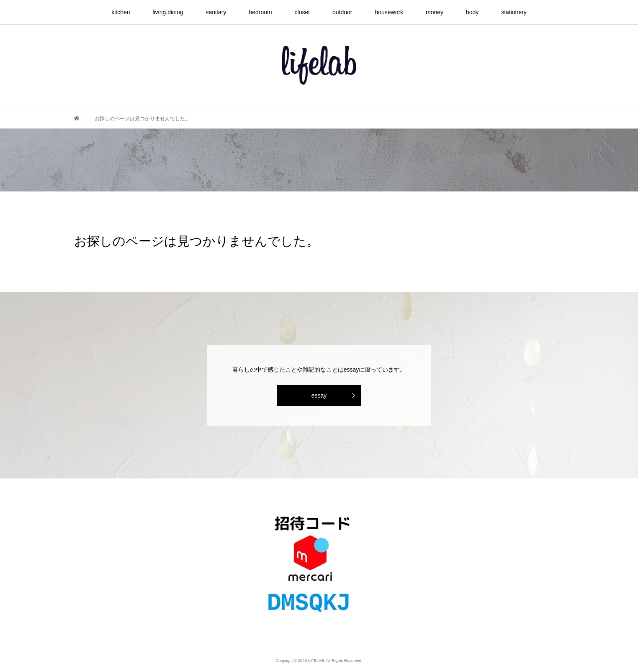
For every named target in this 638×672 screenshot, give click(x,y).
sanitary (216, 12)
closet (302, 12)
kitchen (121, 12)
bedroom (260, 12)
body (472, 12)
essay (319, 395)
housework (389, 12)
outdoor (342, 12)
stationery (514, 12)
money (435, 12)
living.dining (168, 12)
